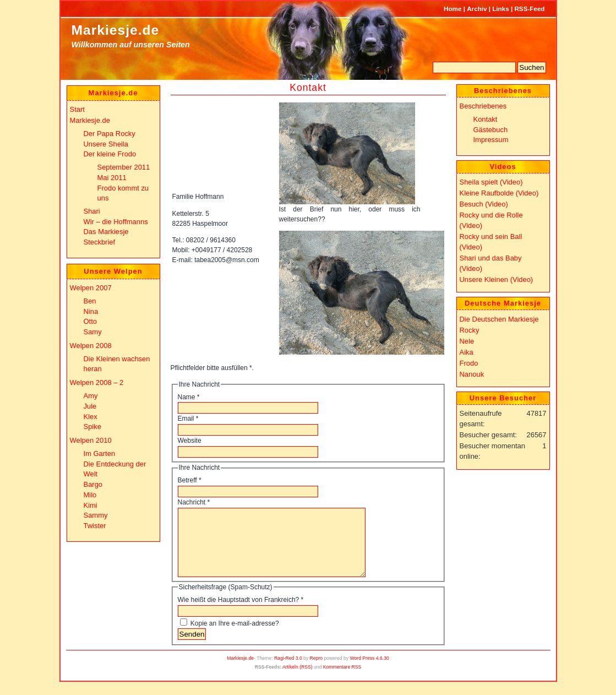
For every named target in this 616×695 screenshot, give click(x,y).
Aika (467, 352)
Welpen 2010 (91, 440)
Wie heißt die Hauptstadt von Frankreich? (241, 613)
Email (188, 419)
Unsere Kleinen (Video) (497, 279)
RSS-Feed (529, 9)
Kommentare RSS (342, 680)
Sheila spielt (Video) (491, 182)
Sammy (96, 515)
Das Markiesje (106, 232)
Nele (467, 341)
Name (189, 397)
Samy (93, 332)
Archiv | (479, 9)
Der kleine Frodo (110, 154)
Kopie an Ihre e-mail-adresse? (235, 637)
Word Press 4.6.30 (370, 671)
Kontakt (308, 88)
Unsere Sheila (106, 144)
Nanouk (472, 374)
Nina (91, 311)
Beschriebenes (483, 106)
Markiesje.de (116, 30)
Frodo (469, 363)
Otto (90, 321)
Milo (90, 495)
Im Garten (100, 454)
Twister (95, 526)
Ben (90, 301)
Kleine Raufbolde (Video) (499, 193)
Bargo (93, 484)
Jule (90, 406)
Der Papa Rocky (110, 134)
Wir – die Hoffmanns (116, 222)
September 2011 (124, 167)
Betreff (190, 480)
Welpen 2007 (91, 288)
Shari (92, 211)
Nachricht (194, 502)
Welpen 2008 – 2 (97, 382)
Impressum (491, 140)
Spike (92, 427)
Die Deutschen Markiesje (499, 319)
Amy (91, 396)
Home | (454, 9)
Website (190, 441)
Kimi (91, 505)
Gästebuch (491, 130)
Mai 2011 (112, 178)
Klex (91, 417)
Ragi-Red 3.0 (288, 671)
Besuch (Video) (484, 204)
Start (77, 109)
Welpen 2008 (91, 346)
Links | (502, 9)
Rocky (470, 330)
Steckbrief (100, 242)
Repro (317, 671)
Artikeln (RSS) (298, 680)
